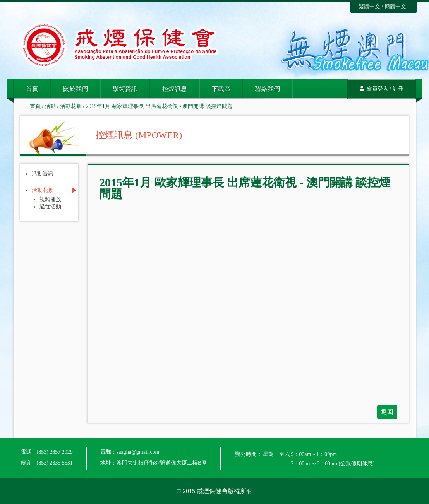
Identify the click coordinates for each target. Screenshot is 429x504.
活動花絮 (71, 106)
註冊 (398, 89)
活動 (50, 106)
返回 (387, 412)
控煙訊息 (175, 89)
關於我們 (76, 89)
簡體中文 (395, 6)
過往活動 (50, 207)
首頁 (32, 89)
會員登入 (378, 89)
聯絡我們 (268, 89)
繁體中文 (369, 6)
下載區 (221, 89)
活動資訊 (43, 174)
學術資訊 (125, 89)
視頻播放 (50, 200)
